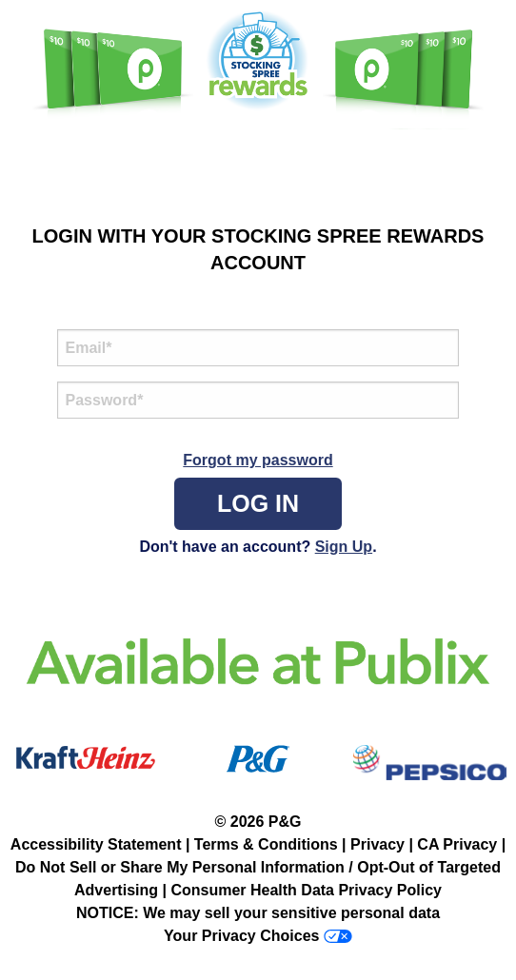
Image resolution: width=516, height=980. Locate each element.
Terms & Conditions (266, 844)
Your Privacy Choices (241, 936)
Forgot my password (258, 460)
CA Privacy (457, 844)
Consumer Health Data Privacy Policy (306, 890)
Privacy (377, 844)
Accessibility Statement (96, 844)
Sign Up (344, 547)
